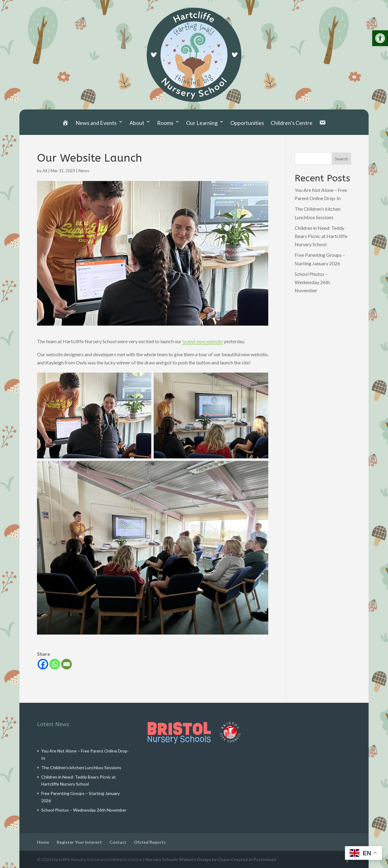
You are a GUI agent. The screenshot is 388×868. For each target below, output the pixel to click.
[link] (380, 38)
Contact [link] (118, 842)
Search (341, 159)
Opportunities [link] (247, 123)
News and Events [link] (96, 123)
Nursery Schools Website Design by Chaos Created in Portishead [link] (211, 859)
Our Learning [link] (202, 123)
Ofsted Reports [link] (150, 842)
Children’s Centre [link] (292, 123)
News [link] (84, 171)
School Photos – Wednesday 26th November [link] (312, 282)
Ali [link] (45, 171)
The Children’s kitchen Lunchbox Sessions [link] (81, 767)
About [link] (137, 123)
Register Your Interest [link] (79, 842)
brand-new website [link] (203, 341)
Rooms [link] (165, 123)
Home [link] (43, 842)
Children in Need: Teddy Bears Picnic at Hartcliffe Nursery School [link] (321, 236)
